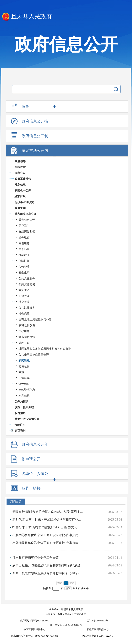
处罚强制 (20, 431)
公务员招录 (21, 401)
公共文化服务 (27, 278)
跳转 (68, 588)
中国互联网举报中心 (34, 629)
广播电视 (24, 378)
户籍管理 (24, 296)
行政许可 (20, 425)
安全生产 (24, 273)
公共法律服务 (27, 308)
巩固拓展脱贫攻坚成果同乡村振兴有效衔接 (45, 349)
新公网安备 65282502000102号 (66, 625)
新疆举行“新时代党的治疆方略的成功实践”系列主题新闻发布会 (48, 512)
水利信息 (24, 396)
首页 (60, 583)
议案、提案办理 (24, 407)
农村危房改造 (27, 325)
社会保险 (24, 314)
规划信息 (20, 185)
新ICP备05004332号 (98, 621)
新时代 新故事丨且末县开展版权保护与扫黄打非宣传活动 (48, 520)
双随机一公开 (23, 191)
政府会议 (20, 173)
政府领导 (20, 161)
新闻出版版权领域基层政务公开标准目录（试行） (46, 573)
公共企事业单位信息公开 (34, 355)
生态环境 (24, 249)
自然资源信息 (27, 390)
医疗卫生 (24, 226)
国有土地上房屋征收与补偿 (35, 319)
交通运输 (24, 366)
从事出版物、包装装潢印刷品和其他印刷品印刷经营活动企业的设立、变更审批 (48, 565)
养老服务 (24, 243)
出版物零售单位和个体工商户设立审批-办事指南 (45, 535)
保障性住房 (25, 261)
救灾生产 (24, 290)
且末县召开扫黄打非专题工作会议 (36, 558)
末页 (72, 583)
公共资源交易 (27, 284)
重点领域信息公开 (25, 214)
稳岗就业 (24, 255)
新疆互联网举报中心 (98, 629)
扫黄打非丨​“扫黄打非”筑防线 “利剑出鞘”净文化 (45, 527)
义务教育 (24, 237)
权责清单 (20, 413)
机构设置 (20, 167)
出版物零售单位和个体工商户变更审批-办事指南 (45, 543)
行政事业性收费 (24, 202)
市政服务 (24, 331)
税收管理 (24, 267)
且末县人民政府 (31, 16)
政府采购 (20, 208)
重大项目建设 (27, 220)
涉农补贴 (24, 343)
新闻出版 (24, 360)
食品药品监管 (27, 232)
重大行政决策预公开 (27, 419)
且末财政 (20, 196)
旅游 (21, 372)
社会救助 (24, 302)
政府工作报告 (23, 179)
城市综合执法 (27, 337)
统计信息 (24, 384)
